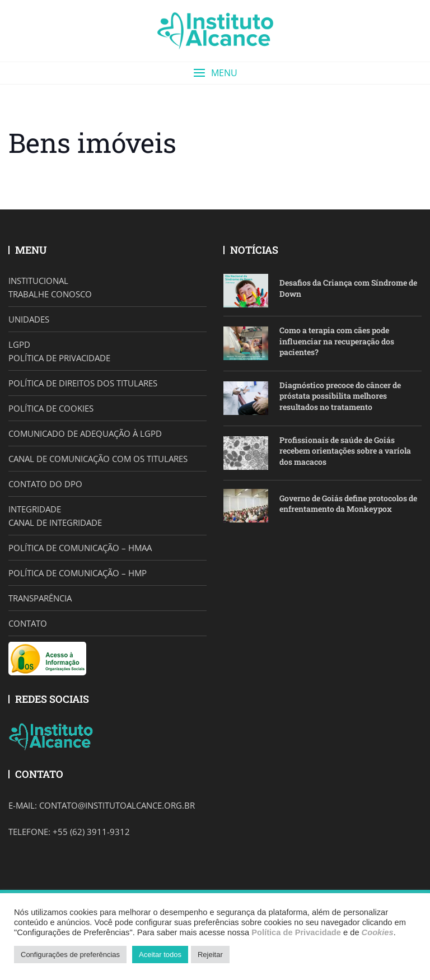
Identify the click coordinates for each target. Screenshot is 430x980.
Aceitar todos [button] (160, 955)
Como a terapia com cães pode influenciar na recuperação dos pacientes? (337, 341)
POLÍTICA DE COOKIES (51, 408)
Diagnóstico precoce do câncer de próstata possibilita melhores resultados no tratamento (340, 396)
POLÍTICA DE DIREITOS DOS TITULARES (83, 383)
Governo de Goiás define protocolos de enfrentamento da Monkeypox (348, 504)
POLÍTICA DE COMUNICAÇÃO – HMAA (80, 548)
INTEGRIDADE (35, 509)
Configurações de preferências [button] (70, 955)
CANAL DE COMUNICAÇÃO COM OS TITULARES (98, 459)
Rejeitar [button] (210, 955)
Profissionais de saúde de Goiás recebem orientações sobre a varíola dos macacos (345, 451)
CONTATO (28, 623)
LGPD (19, 344)
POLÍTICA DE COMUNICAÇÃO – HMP (78, 573)
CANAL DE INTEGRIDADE (55, 522)
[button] (215, 73)
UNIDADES (29, 319)
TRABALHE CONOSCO (50, 294)
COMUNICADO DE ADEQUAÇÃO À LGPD (85, 433)
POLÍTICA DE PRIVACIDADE (59, 358)
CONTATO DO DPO (45, 484)
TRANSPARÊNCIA (40, 598)
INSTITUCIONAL (38, 281)
